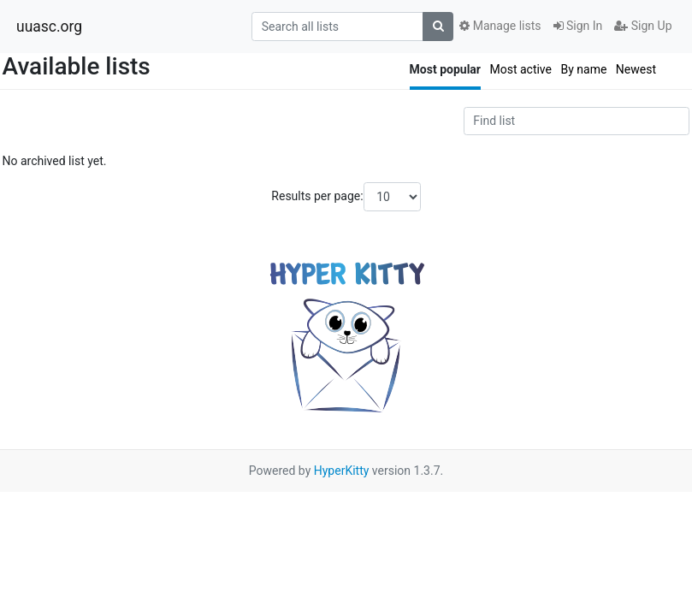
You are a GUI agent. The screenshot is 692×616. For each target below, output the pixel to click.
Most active (520, 69)
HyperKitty (342, 471)
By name (583, 69)
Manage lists (500, 26)
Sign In (578, 26)
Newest (636, 69)
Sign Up (643, 26)
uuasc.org (49, 27)
